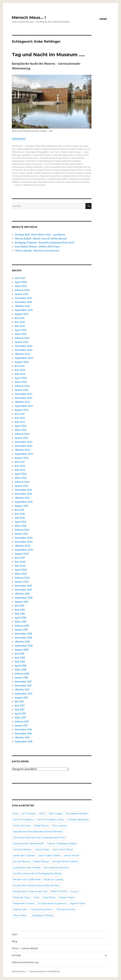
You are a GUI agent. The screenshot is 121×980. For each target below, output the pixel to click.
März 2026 (21, 286)
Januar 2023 (21, 438)
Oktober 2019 (22, 594)
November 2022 (24, 446)
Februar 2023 (22, 434)
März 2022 (21, 478)
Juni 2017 (20, 706)
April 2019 (20, 618)
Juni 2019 (20, 610)
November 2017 (23, 686)
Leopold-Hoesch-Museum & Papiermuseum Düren (60, 170)
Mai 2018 (20, 662)
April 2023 (21, 426)
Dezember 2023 (23, 394)
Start (15, 934)
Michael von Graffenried (27, 879)
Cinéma (67, 146)
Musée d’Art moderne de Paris (30, 891)
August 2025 (22, 314)
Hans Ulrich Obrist (63, 850)
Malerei (46, 149)
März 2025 (21, 334)
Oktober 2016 (22, 737)
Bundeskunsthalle (77, 814)
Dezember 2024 (24, 346)
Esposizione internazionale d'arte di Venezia (38, 832)
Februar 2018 (22, 674)
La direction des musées (27, 868)
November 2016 (23, 733)
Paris (37, 897)
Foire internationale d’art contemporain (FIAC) (39, 838)
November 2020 (24, 542)
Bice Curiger (56, 814)
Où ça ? (87, 149)
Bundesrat (26, 155)
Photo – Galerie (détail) (25, 948)
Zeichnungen (75, 152)
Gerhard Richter (22, 850)
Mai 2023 (20, 422)
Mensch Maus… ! (29, 17)
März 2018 (21, 670)
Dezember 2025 (23, 298)
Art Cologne (29, 814)
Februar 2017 (22, 721)
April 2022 (21, 474)
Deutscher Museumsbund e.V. (26, 158)
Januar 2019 (21, 630)
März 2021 (20, 526)
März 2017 (20, 717)
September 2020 (24, 550)
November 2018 (23, 638)
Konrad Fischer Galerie (65, 862)
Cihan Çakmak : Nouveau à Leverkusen (37, 251)
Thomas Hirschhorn (42, 909)
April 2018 (21, 666)
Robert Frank (67, 897)
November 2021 (23, 494)
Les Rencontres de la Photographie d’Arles (37, 873)
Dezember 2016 (23, 729)
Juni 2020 (20, 562)
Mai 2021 (20, 518)
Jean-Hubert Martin (50, 856)
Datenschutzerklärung (25, 962)
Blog (60, 146)
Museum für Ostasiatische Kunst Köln (58, 173)
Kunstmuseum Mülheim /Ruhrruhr (27, 167)
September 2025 (24, 310)
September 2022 (24, 454)
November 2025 (23, 302)
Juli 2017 (19, 702)
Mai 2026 (20, 278)
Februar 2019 (22, 626)
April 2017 (20, 713)
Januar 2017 (21, 725)
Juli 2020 (20, 558)
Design (75, 146)
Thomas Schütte (66, 909)
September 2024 (24, 358)
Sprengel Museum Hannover (51, 182)
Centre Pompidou (23, 820)
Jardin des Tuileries (24, 856)
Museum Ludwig (83, 173)
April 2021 (20, 522)
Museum (73, 149)
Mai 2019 (20, 614)
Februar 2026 (22, 290)
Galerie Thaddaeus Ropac (62, 844)
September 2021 (24, 502)
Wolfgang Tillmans (43, 915)
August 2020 (22, 554)
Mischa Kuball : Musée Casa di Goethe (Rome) (41, 239)
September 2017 (24, 694)
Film (14, 149)
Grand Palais (42, 850)
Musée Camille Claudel (29, 173)
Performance (18, 152)
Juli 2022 (20, 462)
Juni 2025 (20, 322)
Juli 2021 (19, 510)
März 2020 (21, 574)
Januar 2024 (22, 390)
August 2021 (21, 506)
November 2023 (23, 398)
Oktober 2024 (22, 354)
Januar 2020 (22, 582)
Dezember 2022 (23, 442)
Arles (16, 814)
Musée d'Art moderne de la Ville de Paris (36, 885)
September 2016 (24, 741)
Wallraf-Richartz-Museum (34, 185)
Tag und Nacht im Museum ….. (48, 54)
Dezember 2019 (23, 586)
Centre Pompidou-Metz (51, 820)
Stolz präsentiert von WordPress (45, 972)
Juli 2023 (20, 414)
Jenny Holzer (72, 856)
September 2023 (24, 406)
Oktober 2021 (22, 498)
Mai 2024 (20, 374)
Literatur (37, 149)
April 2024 (21, 378)
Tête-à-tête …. (21, 915)
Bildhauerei (52, 146)
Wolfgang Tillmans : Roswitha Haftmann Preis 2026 (45, 243)
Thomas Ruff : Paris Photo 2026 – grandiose (40, 235)
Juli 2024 (20, 366)
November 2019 (23, 590)
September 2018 (24, 646)
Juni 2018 (20, 658)
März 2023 (21, 430)
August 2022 (22, 458)
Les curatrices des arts (56, 868)
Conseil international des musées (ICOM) (70, 155)
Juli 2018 (19, 654)
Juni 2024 (20, 370)
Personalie (30, 152)
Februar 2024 (22, 386)
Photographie (42, 152)
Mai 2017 (20, 709)
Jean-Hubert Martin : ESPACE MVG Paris (37, 247)
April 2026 (21, 282)
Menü (103, 19)
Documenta (59, 826)
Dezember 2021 (23, 490)
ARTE (42, 814)
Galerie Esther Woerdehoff (28, 844)
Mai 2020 (20, 566)
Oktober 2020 (22, 546)
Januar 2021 (21, 534)
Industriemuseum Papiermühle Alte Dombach (60, 161)
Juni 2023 (20, 418)
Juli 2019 (19, 606)
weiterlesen (19, 139)
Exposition (84, 146)
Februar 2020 (22, 578)
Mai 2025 (20, 326)
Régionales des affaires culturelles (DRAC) (59, 176)
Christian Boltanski (78, 820)
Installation (28, 149)
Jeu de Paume (21, 862)
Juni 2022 (20, 466)
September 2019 (24, 598)
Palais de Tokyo (22, 897)
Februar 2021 (22, 530)
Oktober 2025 (22, 306)
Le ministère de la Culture (24, 170)
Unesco (18, 185)
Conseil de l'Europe (41, 155)
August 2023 (22, 410)
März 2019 (20, 622)
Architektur (30, 146)
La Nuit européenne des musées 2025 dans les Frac (67, 167)
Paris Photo (49, 897)
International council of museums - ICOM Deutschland (37, 164)
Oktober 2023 (22, 402)
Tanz (52, 152)
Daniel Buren (41, 826)
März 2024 (21, 382)
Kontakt (16, 955)
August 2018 (22, 650)
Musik (80, 149)
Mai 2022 (20, 470)
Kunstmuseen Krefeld (72, 164)
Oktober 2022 (22, 450)
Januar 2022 (21, 486)
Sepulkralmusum (29, 182)
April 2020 (21, 570)
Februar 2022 (22, 482)
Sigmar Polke (77, 903)
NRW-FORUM (59, 891)
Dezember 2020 (24, 538)
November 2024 (24, 350)
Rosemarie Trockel (24, 903)
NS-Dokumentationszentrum (25, 176)
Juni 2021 (20, 514)
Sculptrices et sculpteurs (52, 903)
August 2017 (21, 698)
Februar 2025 (22, 338)
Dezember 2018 (23, 634)
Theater (64, 152)
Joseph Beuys (41, 862)
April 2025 (21, 330)
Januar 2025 (21, 342)
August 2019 (21, 602)
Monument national (59, 149)
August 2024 (22, 362)
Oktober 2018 (22, 642)
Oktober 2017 (22, 690)
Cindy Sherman (22, 826)
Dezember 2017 (23, 682)
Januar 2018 (21, 678)
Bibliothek (41, 146)
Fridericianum (31, 161)
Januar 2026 (22, 294)
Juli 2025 (20, 318)
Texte (57, 152)
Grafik (19, 149)
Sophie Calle (20, 909)
